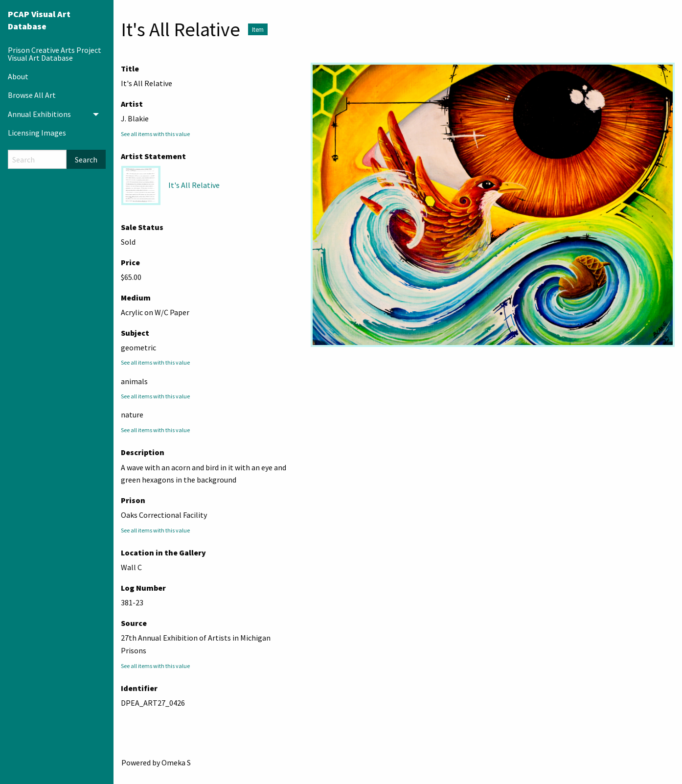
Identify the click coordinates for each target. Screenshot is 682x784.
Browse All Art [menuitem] (32, 95)
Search (86, 160)
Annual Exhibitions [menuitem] (39, 114)
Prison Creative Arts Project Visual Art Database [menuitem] (55, 54)
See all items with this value (155, 134)
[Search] (37, 159)
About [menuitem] (18, 76)
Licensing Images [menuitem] (37, 133)
